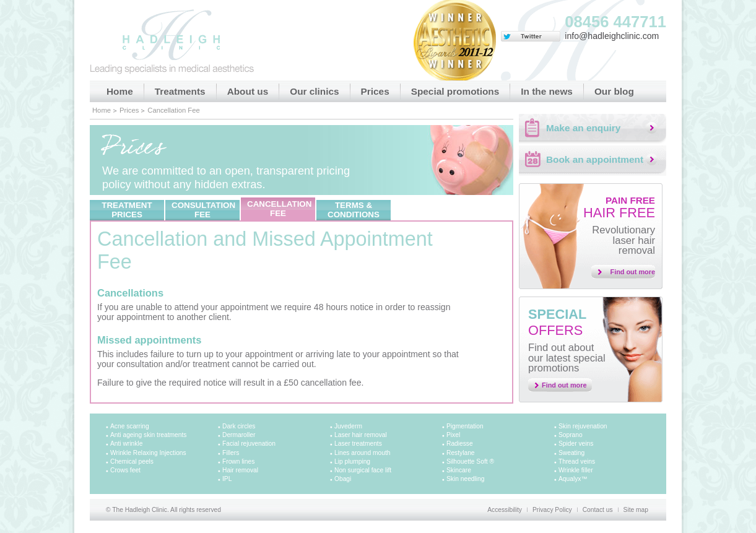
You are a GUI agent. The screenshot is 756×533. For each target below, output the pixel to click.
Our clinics (314, 91)
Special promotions (455, 91)
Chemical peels (132, 461)
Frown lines (238, 461)
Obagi (343, 479)
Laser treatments (358, 444)
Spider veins (576, 444)
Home (120, 91)
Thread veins (577, 461)
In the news (547, 91)
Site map (636, 510)
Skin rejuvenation (583, 426)
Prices (375, 91)
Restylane (461, 453)
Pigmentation (465, 426)
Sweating (571, 453)
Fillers (231, 453)
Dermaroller (239, 435)
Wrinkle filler (576, 470)
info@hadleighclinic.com (612, 36)
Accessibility (505, 510)
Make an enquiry (583, 128)
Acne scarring (130, 426)
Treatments (180, 91)
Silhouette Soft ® (470, 461)
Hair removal (240, 470)
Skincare (459, 470)
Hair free (619, 208)
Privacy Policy (552, 510)
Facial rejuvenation (249, 444)
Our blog (614, 91)
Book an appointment (595, 159)
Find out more (633, 272)
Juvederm (348, 426)
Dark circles (239, 426)
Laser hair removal (361, 435)
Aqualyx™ (573, 479)
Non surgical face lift (363, 470)
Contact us (598, 510)
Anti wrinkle (126, 444)
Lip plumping (352, 461)
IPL (227, 479)
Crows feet (125, 470)
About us (248, 91)
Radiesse (460, 444)
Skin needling (465, 479)
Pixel (453, 435)
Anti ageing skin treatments (148, 435)
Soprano (571, 435)
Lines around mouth (362, 453)
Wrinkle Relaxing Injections (148, 453)
